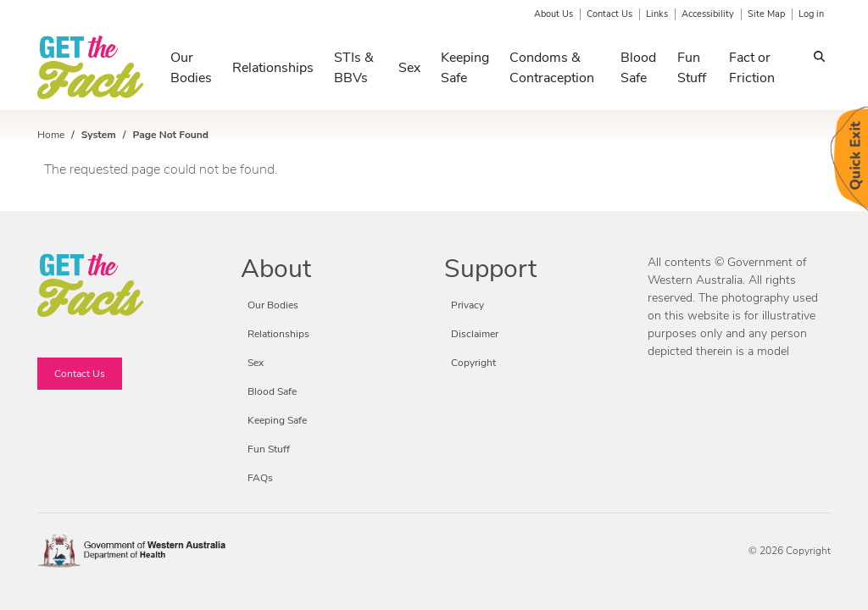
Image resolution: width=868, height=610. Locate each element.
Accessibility (708, 14)
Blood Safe (638, 68)
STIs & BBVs (354, 68)
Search (819, 59)
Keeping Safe (465, 68)
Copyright (473, 363)
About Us (554, 14)
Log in (811, 14)
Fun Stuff (692, 68)
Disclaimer (475, 334)
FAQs (260, 478)
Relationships (273, 68)
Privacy (467, 305)
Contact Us (609, 14)
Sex (409, 68)
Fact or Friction (752, 68)
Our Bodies (191, 68)
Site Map (766, 14)
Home (51, 135)
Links (657, 14)
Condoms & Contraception (552, 68)
